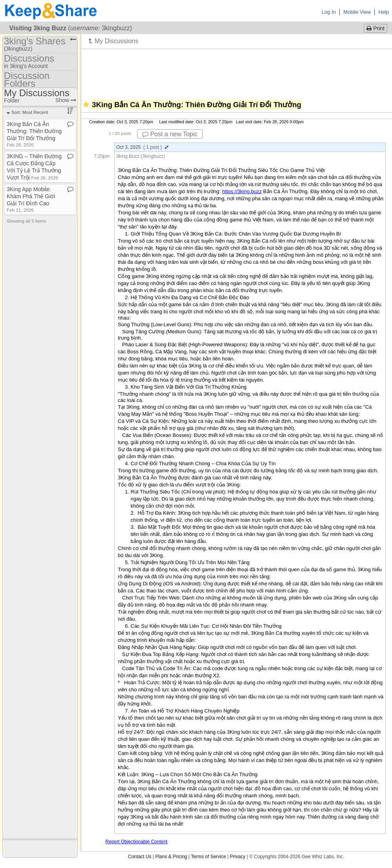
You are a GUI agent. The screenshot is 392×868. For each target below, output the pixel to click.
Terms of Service (208, 857)
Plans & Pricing (171, 857)
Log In (329, 12)
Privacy (237, 857)
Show (66, 100)
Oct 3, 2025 (142, 147)
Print (376, 28)
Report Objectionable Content (136, 842)
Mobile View (357, 12)
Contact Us (140, 857)
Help (384, 12)
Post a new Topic (170, 134)
